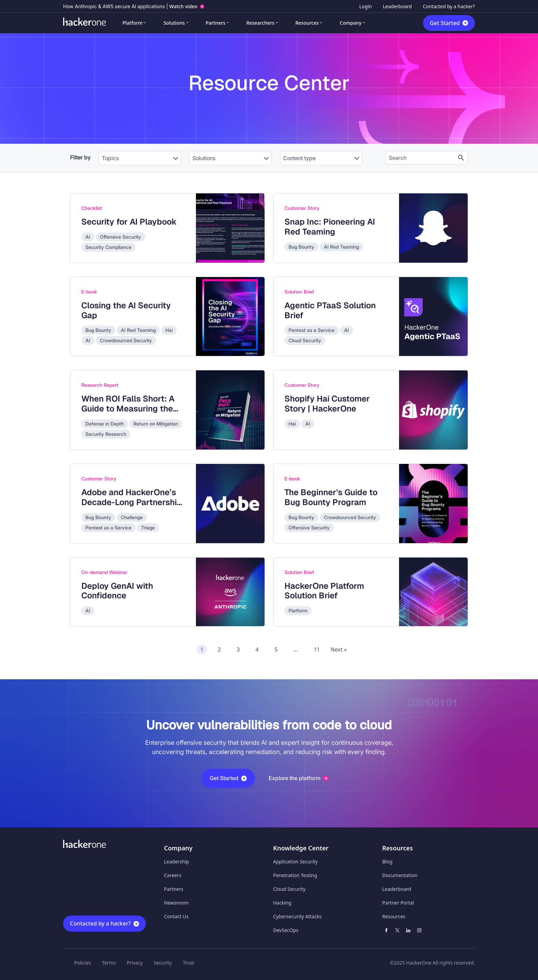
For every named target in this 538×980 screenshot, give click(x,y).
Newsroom (176, 903)
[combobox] (140, 155)
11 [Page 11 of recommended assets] (317, 649)
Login (366, 6)
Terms (109, 963)
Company (351, 23)
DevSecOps (286, 930)
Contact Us (176, 916)
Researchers (260, 23)
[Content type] (321, 158)
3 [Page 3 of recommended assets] (238, 649)
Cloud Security (289, 889)
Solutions (174, 23)
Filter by (80, 157)
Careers (173, 875)
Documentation (400, 875)
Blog (387, 862)
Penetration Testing (295, 875)
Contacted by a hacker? (449, 6)
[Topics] (140, 158)
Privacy (135, 963)
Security (163, 963)
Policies (83, 963)
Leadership (177, 862)
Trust (189, 963)
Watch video (183, 6)
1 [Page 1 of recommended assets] (202, 649)
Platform (132, 23)
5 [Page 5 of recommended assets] (276, 649)
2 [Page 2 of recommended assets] (219, 649)
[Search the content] (421, 158)
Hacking (282, 903)
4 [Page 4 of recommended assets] (257, 649)
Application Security (295, 862)
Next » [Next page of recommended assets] (338, 649)
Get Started (445, 23)
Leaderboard (397, 6)
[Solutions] (231, 158)
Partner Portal (398, 903)
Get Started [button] (228, 778)
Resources (307, 23)
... (296, 649)
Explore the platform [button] (299, 778)
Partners (216, 23)
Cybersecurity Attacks (297, 916)
